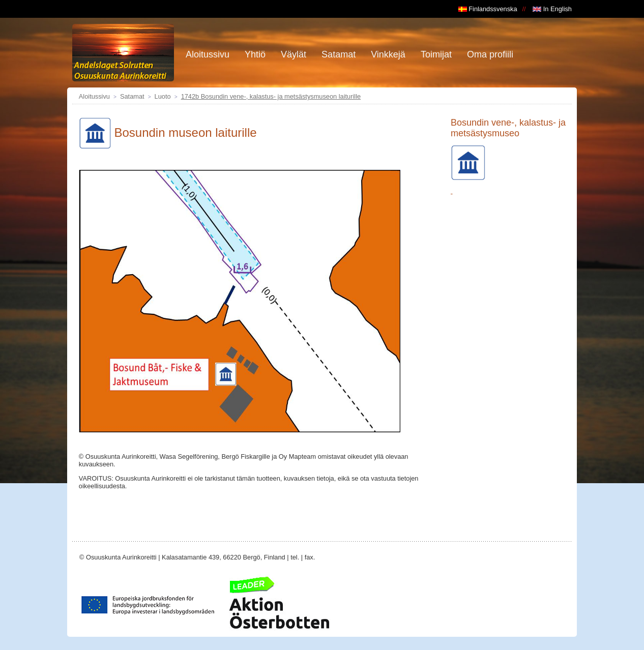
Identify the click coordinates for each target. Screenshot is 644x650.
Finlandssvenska (488, 9)
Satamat (132, 96)
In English (552, 9)
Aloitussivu (94, 96)
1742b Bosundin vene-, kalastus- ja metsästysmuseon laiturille (271, 96)
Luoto (163, 96)
